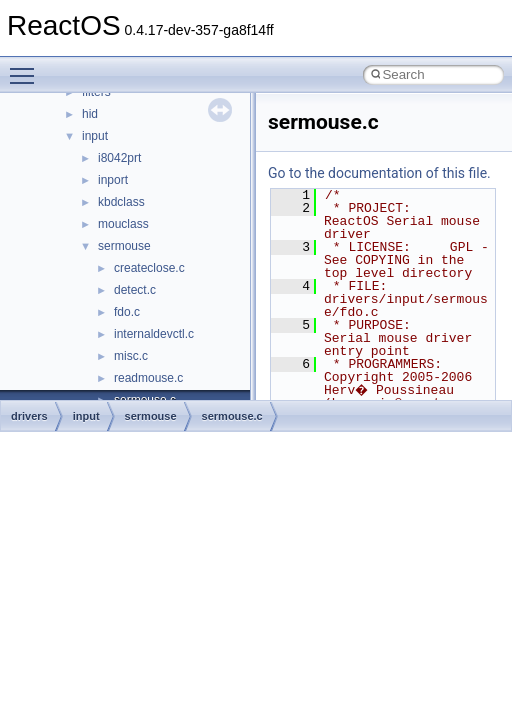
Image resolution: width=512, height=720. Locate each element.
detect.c (135, 290)
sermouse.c (232, 416)
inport (113, 180)
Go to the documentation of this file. (379, 173)
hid (90, 114)
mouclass (123, 224)
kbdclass (121, 202)
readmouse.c (148, 378)
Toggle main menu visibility (27, 67)
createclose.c (149, 268)
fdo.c (127, 312)
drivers (29, 416)
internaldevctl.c (154, 334)
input (95, 136)
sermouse (124, 246)
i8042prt (119, 158)
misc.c (131, 356)
